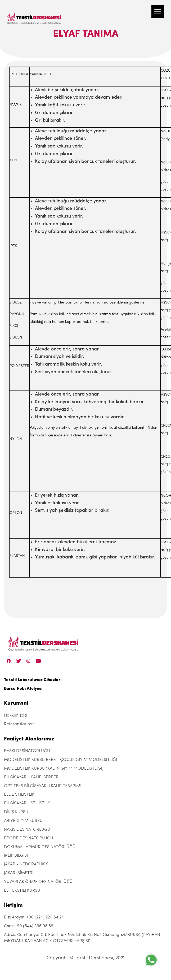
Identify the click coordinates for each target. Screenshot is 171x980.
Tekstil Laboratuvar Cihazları (33, 680)
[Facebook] (9, 661)
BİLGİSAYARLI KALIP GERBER (31, 777)
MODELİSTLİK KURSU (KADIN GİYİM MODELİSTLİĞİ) (54, 769)
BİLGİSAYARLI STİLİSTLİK (27, 803)
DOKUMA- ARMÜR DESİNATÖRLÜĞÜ (40, 847)
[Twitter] (19, 661)
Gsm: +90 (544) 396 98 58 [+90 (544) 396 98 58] (29, 926)
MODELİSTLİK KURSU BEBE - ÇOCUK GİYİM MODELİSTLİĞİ (60, 760)
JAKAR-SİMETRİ (19, 873)
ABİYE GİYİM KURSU (23, 821)
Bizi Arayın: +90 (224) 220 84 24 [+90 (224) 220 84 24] (34, 917)
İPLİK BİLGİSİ (16, 856)
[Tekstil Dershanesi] (34, 13)
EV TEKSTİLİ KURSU (22, 891)
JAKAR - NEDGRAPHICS (26, 864)
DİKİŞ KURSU (16, 812)
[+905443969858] (151, 960)
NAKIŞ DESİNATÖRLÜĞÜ (27, 830)
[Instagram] (28, 661)
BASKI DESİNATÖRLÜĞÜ (27, 751)
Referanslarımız (19, 724)
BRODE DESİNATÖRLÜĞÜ (29, 838)
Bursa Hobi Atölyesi (23, 689)
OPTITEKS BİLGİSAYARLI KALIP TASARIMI (43, 786)
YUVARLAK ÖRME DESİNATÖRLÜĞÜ (38, 882)
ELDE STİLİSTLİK (19, 795)
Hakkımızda (15, 716)
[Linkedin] (38, 661)
